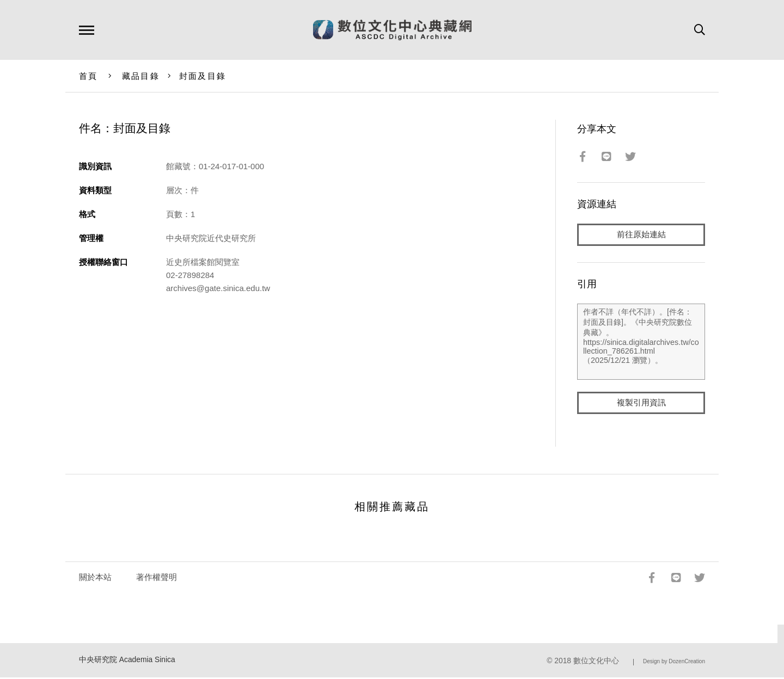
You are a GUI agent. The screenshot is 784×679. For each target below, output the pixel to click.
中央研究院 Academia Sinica (127, 661)
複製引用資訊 (641, 403)
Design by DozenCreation (674, 662)
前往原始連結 (641, 235)
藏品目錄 (141, 76)
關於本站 (95, 578)
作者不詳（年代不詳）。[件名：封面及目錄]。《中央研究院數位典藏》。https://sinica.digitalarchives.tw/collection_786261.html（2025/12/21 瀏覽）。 (641, 342)
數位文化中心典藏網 (392, 30)
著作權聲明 (157, 578)
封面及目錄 (203, 76)
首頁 (88, 76)
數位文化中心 (596, 662)
